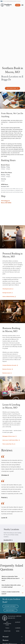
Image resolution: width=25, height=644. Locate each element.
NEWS (18, 631)
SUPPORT (18, 622)
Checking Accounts (8, 289)
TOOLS (7, 628)
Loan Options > (10, 610)
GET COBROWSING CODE (7, 624)
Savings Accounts (7, 293)
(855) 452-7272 (11, 618)
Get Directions (12, 88)
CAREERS (18, 628)
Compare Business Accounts (10, 365)
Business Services (8, 369)
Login (18, 5)
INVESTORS (7, 631)
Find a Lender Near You (9, 444)
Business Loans (7, 373)
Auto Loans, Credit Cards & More (11, 440)
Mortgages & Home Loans (9, 436)
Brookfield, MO (8, 540)
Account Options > (10, 606)
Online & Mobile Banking (9, 297)
